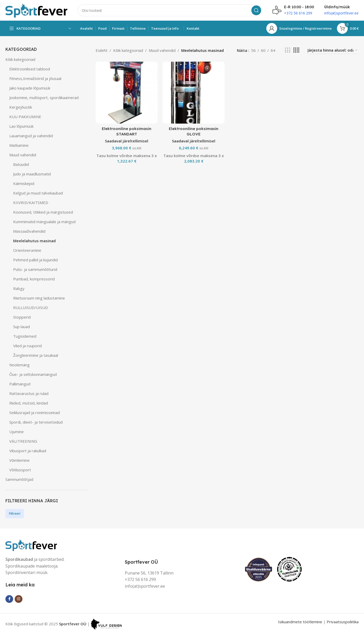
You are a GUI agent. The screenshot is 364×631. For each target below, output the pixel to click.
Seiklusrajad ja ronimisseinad (35, 412)
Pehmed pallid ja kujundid (35, 260)
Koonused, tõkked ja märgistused (43, 212)
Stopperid (22, 317)
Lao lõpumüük (21, 126)
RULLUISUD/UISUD (31, 308)
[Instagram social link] (19, 599)
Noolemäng (19, 365)
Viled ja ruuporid (27, 346)
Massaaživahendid (29, 231)
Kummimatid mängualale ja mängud (44, 222)
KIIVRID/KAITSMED (31, 203)
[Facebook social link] (9, 599)
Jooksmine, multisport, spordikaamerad (44, 98)
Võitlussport (20, 470)
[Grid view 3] (287, 50)
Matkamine (19, 145)
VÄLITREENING (23, 441)
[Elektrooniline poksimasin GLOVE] (194, 93)
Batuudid (21, 164)
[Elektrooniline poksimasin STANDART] (127, 93)
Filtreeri (15, 513)
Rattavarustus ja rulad (29, 393)
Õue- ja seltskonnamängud (33, 374)
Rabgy (19, 288)
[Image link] (31, 544)
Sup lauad (22, 327)
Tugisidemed (25, 336)
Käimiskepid (24, 183)
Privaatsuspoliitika (343, 622)
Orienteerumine (27, 250)
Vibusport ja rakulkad (28, 451)
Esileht (102, 50)
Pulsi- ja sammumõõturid (35, 269)
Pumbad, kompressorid (34, 279)
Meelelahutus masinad (34, 241)
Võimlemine (19, 460)
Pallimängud (20, 384)
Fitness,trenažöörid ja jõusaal (35, 78)
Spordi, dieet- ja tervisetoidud (36, 422)
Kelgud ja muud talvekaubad (38, 193)
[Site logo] (36, 10)
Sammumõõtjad (19, 479)
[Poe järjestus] (333, 50)
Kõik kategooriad (20, 59)
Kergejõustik (21, 107)
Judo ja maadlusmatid (32, 174)
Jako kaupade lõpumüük (30, 88)
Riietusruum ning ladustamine (39, 298)
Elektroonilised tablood (30, 69)
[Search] (170, 10)
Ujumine (16, 432)
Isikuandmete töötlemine (300, 622)
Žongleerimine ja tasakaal (36, 355)
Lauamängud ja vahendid (31, 136)
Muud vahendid (23, 155)
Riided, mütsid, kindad (29, 403)
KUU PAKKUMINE (25, 117)
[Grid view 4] (296, 50)
